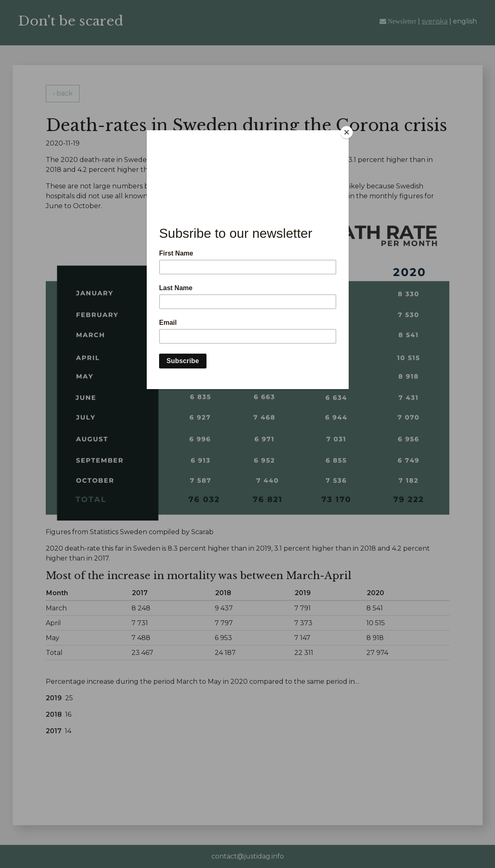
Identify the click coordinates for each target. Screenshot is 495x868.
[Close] (347, 132)
